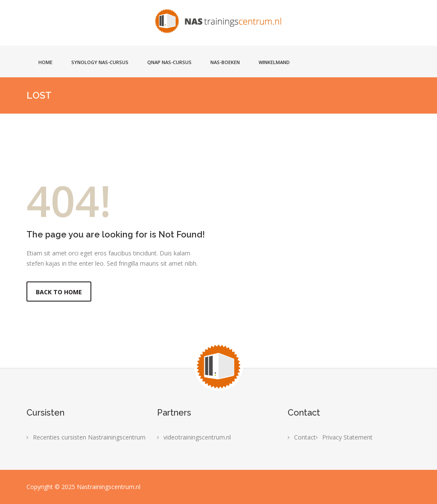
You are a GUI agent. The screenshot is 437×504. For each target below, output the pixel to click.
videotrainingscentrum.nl (197, 437)
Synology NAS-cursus (100, 62)
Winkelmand (274, 62)
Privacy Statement (347, 437)
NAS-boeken (225, 62)
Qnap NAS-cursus (169, 62)
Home (45, 62)
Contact (305, 437)
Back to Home (59, 292)
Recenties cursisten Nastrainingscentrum (89, 437)
